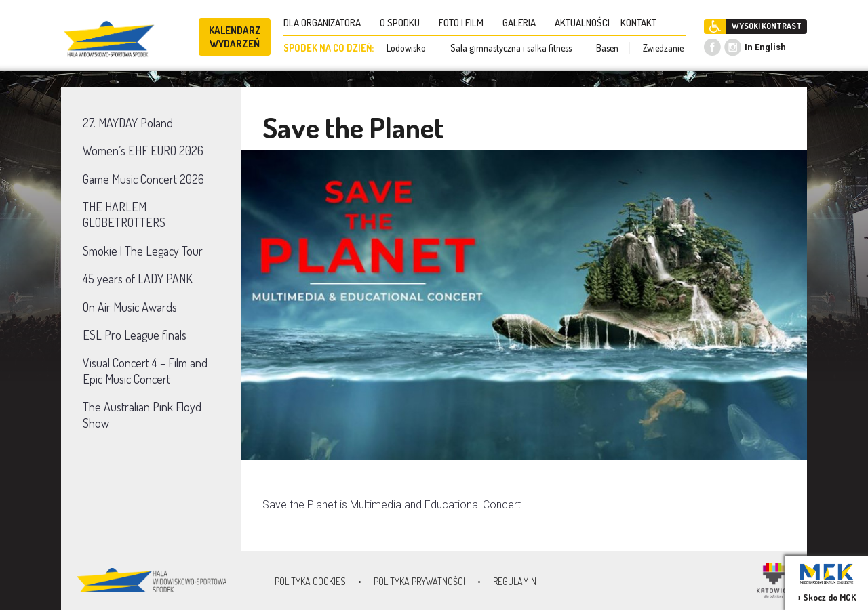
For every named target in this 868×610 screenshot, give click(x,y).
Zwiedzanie (663, 48)
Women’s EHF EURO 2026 (143, 150)
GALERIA (523, 23)
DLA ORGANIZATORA (326, 23)
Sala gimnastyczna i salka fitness (511, 48)
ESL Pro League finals (135, 335)
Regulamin (515, 581)
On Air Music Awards (130, 307)
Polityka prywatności (419, 581)
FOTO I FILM (465, 23)
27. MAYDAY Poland (128, 123)
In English (765, 47)
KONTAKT (643, 23)
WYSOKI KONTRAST (767, 26)
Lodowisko (406, 48)
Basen (607, 48)
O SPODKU (404, 23)
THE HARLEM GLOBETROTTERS (124, 215)
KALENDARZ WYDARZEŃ (235, 37)
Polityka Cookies (310, 581)
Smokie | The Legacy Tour (143, 251)
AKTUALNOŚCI (582, 23)
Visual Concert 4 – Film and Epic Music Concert (145, 370)
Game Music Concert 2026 (143, 179)
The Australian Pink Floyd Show (142, 414)
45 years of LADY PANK (138, 279)
